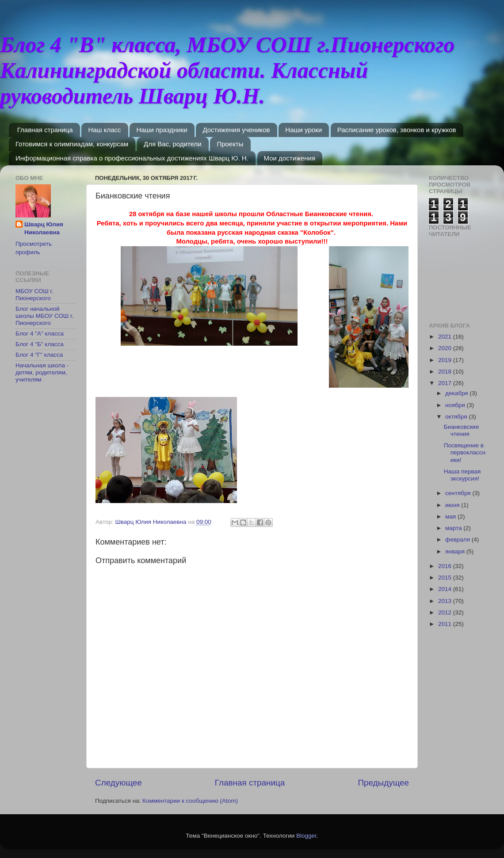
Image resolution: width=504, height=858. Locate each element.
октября (457, 417)
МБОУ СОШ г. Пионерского (34, 295)
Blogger (306, 836)
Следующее (118, 783)
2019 (446, 360)
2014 (446, 589)
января (456, 551)
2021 (446, 337)
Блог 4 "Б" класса (40, 344)
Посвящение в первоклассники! (465, 452)
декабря (457, 393)
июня (453, 505)
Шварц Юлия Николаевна (44, 229)
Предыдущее (383, 783)
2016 (446, 566)
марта (454, 528)
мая (451, 517)
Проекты (230, 144)
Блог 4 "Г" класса (39, 355)
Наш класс (104, 130)
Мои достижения (290, 158)
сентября (459, 493)
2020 (446, 348)
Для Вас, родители (173, 144)
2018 (446, 372)
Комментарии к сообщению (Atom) (190, 801)
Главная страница (45, 130)
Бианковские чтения (462, 430)
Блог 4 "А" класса (40, 334)
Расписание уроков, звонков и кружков (397, 130)
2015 (446, 578)
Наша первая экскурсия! (462, 475)
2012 (446, 612)
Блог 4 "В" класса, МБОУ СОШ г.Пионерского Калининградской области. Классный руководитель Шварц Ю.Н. (227, 70)
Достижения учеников (236, 130)
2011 (446, 624)
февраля (458, 540)
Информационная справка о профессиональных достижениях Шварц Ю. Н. (132, 158)
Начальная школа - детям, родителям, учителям (42, 372)
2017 (446, 383)
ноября (456, 405)
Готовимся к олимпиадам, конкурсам (72, 144)
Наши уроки (304, 130)
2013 (446, 601)
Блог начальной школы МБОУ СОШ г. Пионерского (44, 316)
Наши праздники (162, 130)
